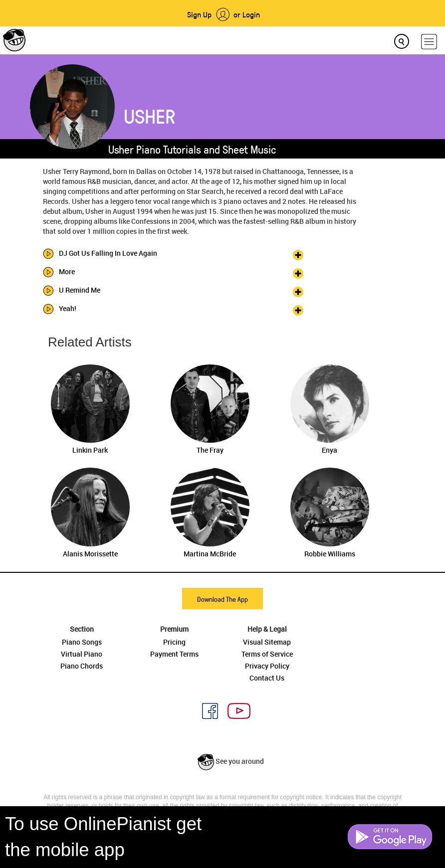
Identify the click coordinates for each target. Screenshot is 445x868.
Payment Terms (174, 654)
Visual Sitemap (267, 642)
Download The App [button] (222, 599)
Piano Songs (82, 642)
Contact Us (267, 678)
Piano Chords (82, 666)
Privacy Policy (267, 666)
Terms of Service (267, 654)
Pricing (174, 642)
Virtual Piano (82, 654)
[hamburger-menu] (429, 42)
